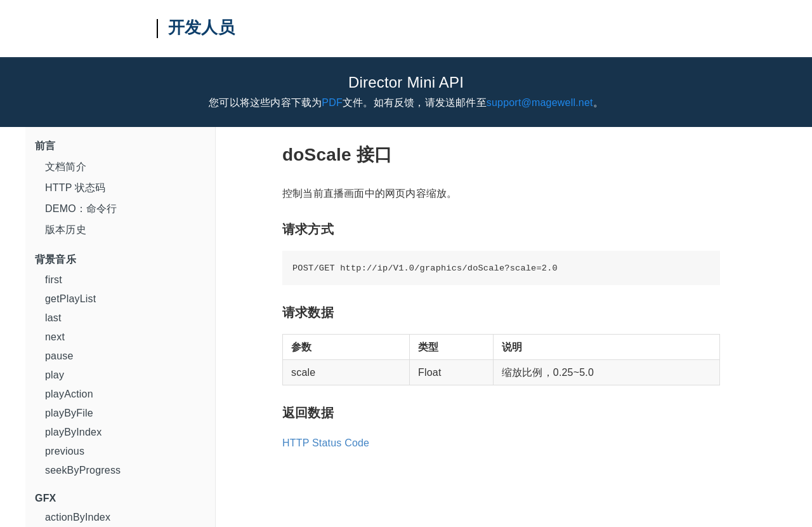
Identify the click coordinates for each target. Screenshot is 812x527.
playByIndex (73, 432)
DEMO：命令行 (81, 209)
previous (65, 451)
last (53, 318)
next (55, 337)
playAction (69, 394)
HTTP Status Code (326, 443)
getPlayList (70, 299)
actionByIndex (78, 517)
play (55, 375)
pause (59, 356)
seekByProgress (83, 470)
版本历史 (66, 230)
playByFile (69, 413)
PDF (332, 103)
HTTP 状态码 (75, 188)
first (54, 280)
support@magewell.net (540, 103)
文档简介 (66, 167)
